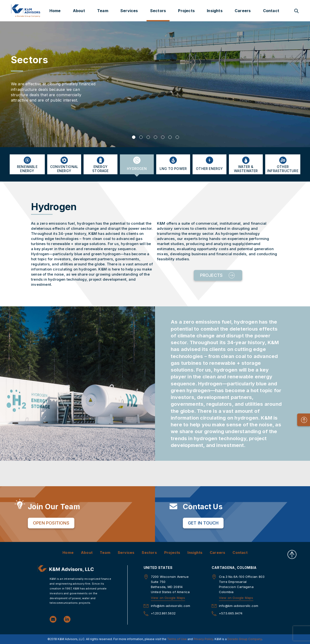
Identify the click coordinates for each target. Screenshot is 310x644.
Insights (215, 11)
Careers (243, 11)
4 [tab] (155, 137)
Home (55, 11)
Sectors (158, 11)
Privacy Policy (203, 639)
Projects (186, 11)
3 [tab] (148, 137)
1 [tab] (134, 137)
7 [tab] (177, 137)
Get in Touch (203, 523)
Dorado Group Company (245, 639)
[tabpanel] (155, 84)
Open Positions (51, 523)
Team (103, 11)
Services (129, 11)
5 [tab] (163, 137)
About (79, 11)
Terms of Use (177, 639)
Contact (271, 11)
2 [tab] (141, 137)
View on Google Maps (168, 598)
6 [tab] (170, 137)
